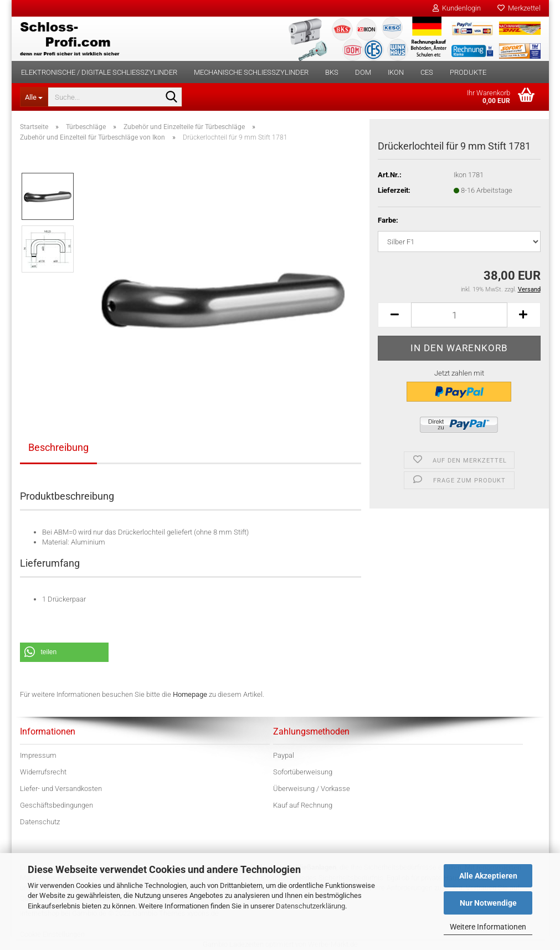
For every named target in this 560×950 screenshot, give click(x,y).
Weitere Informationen (488, 927)
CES (427, 72)
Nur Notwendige (488, 903)
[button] (394, 315)
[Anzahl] (459, 315)
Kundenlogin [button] (457, 8)
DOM (363, 72)
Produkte (468, 72)
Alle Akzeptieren (488, 876)
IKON (396, 72)
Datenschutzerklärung (310, 906)
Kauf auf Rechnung (303, 805)
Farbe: (388, 220)
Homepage (190, 694)
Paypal (284, 755)
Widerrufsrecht (43, 772)
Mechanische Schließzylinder (251, 72)
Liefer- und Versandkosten (61, 789)
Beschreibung (58, 447)
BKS (332, 72)
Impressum (38, 755)
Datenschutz (40, 822)
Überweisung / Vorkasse (312, 789)
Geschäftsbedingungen (56, 805)
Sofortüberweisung (303, 772)
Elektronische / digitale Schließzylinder (99, 72)
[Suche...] (34, 97)
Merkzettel (519, 8)
